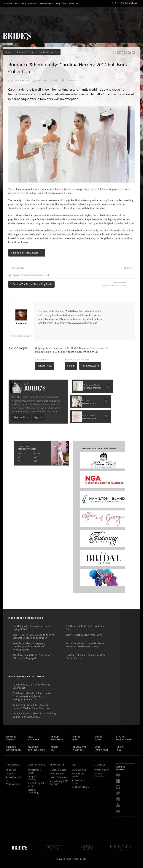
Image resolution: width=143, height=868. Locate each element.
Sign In (71, 370)
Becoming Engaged (11, 742)
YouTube (118, 810)
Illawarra (38, 457)
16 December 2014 (19, 81)
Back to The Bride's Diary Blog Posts (31, 288)
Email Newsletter (118, 816)
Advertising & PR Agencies (59, 788)
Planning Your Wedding (13, 753)
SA (19, 464)
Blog (58, 3)
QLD (36, 461)
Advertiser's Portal (78, 787)
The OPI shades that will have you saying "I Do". (31, 632)
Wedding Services (29, 3)
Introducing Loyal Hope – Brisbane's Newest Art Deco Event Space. (86, 649)
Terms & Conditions (100, 780)
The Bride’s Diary (17, 36)
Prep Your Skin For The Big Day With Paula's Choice (85, 661)
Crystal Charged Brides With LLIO (84, 639)
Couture (40, 279)
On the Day (54, 753)
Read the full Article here (27, 257)
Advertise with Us (13, 784)
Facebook (118, 786)
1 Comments (69, 81)
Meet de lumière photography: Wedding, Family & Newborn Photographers (29, 651)
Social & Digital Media (36, 790)
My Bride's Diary (11, 3)
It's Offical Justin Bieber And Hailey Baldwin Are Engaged (32, 661)
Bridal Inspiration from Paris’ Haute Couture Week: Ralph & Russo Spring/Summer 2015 (32, 701)
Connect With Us (120, 773)
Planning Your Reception (36, 753)
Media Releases (58, 775)
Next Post (129, 272)
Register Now (45, 370)
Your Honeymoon (101, 753)
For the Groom (98, 742)
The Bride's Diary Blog (45, 81)
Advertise (74, 3)
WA (35, 464)
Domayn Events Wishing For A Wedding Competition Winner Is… (34, 719)
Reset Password (90, 370)
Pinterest (118, 804)
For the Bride (76, 742)
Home (8, 52)
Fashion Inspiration (56, 742)
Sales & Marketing (33, 796)
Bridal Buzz (118, 780)
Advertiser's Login (34, 776)
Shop (65, 3)
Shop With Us (79, 775)
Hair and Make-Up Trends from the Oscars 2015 (31, 690)
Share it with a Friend (116, 290)
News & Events (46, 3)
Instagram (118, 792)
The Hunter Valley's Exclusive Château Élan (86, 632)
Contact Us (12, 779)
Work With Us (13, 789)
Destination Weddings (80, 753)
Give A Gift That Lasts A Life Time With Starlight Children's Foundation (33, 640)
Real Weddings (33, 742)
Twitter (118, 798)
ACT (19, 461)
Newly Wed (120, 753)
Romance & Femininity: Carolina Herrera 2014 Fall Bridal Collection (39, 52)
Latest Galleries (58, 782)
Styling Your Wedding (124, 742)
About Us (11, 775)
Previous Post (16, 272)
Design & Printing (32, 783)
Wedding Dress (28, 279)
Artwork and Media (78, 780)
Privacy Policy (101, 775)
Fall (47, 279)
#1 (131, 310)
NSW (20, 457)
